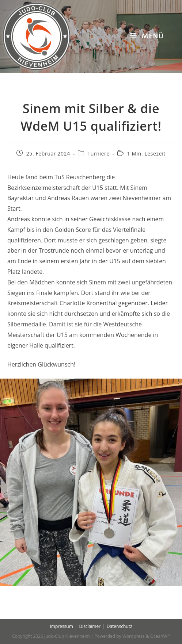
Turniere (98, 154)
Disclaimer (90, 626)
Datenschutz (120, 626)
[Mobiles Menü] (147, 37)
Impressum (61, 626)
